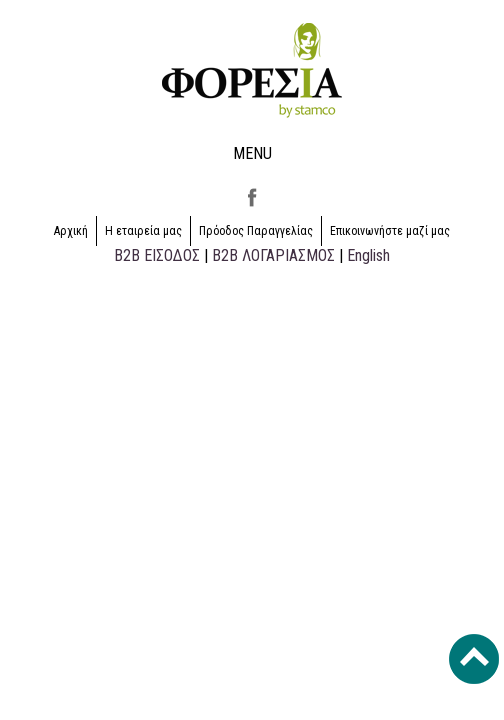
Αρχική (71, 231)
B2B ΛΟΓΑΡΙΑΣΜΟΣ (273, 255)
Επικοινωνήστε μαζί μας (390, 231)
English (368, 255)
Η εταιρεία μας (143, 231)
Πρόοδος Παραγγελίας (256, 231)
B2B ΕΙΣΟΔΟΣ (157, 255)
